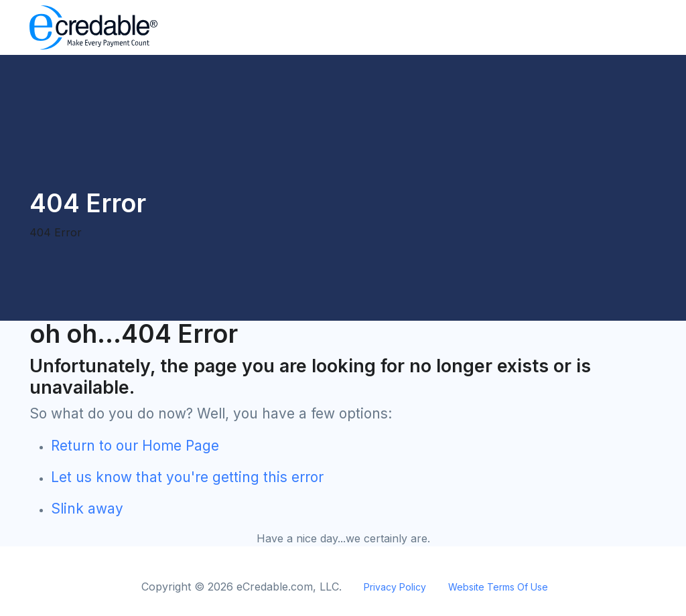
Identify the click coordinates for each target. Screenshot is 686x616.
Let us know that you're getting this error (187, 477)
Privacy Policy (395, 587)
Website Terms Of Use (498, 587)
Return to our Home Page (135, 446)
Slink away (87, 509)
